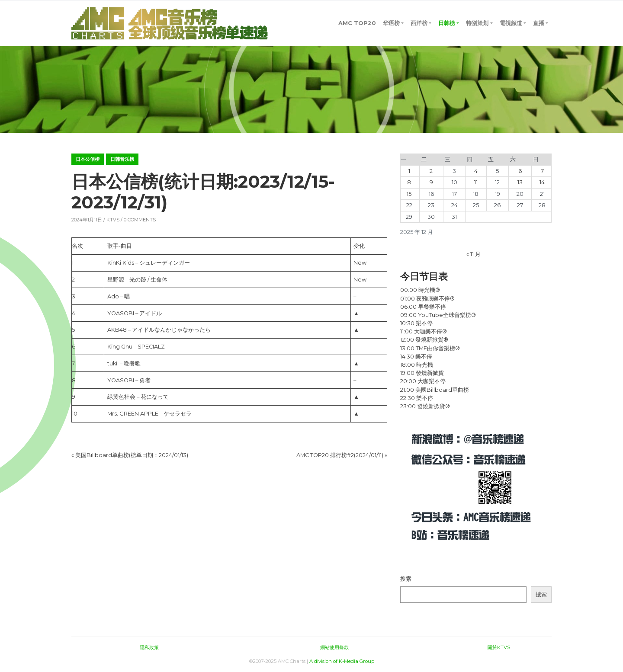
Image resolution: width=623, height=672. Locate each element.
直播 (539, 23)
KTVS (113, 220)
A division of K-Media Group (342, 661)
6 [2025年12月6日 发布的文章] (520, 171)
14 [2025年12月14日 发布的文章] (542, 182)
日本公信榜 (88, 159)
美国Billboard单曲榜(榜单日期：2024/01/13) (132, 455)
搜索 (406, 579)
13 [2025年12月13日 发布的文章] (520, 182)
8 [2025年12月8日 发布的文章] (409, 182)
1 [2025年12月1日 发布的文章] (409, 171)
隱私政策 (149, 647)
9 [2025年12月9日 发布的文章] (431, 182)
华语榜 (391, 23)
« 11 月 (474, 254)
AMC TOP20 (357, 23)
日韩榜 (447, 23)
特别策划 (477, 23)
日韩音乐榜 (122, 159)
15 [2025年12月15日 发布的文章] (409, 194)
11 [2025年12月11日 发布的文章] (476, 182)
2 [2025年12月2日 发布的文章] (431, 171)
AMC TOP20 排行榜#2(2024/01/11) (340, 455)
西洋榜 (419, 23)
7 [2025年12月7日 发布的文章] (542, 171)
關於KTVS (499, 647)
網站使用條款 (334, 647)
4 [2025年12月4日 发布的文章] (476, 171)
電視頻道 (511, 23)
